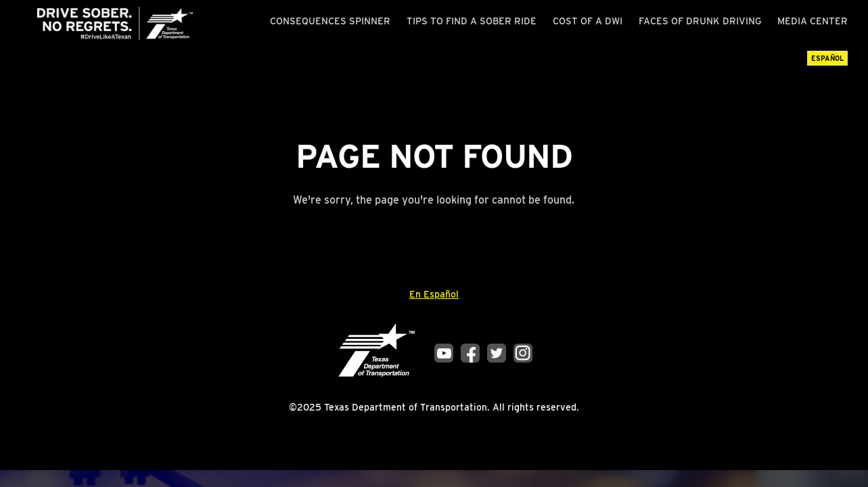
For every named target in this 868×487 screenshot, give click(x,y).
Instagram (523, 353)
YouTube (444, 353)
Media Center (813, 21)
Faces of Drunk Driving (700, 21)
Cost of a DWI (588, 21)
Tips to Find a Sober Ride (472, 21)
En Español (434, 294)
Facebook (470, 353)
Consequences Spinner (330, 21)
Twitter (497, 353)
